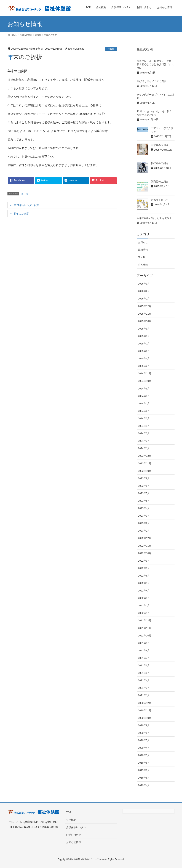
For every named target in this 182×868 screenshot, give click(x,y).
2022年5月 (144, 583)
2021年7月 (144, 658)
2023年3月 (144, 516)
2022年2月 (144, 606)
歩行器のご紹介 (160, 163)
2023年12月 (145, 456)
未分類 (111, 49)
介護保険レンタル (76, 827)
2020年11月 (145, 710)
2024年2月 (144, 441)
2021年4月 (144, 680)
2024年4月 (144, 426)
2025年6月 (144, 351)
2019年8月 (144, 763)
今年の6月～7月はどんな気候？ (154, 218)
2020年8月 (144, 733)
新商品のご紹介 (160, 182)
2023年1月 (144, 531)
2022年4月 (144, 591)
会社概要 (71, 820)
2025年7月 (144, 344)
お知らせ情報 (74, 842)
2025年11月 (145, 314)
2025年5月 (144, 359)
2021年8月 (144, 651)
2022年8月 (144, 568)
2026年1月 (144, 299)
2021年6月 (144, 665)
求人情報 (143, 265)
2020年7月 (144, 740)
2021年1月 (144, 695)
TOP (69, 812)
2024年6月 (144, 411)
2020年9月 (144, 725)
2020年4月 (144, 748)
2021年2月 (144, 688)
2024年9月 (144, 389)
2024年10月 (145, 381)
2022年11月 (145, 546)
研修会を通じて (160, 200)
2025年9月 (144, 329)
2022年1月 (144, 613)
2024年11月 (145, 373)
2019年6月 (144, 770)
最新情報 (143, 250)
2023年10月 (145, 471)
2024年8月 (144, 396)
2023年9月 (144, 478)
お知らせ (143, 242)
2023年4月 (144, 508)
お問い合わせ (74, 835)
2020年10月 (145, 718)
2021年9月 (144, 643)
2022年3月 (144, 598)
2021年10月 (145, 636)
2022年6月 (144, 576)
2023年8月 (144, 486)
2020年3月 (144, 755)
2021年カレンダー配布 (26, 205)
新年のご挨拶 (21, 214)
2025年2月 (144, 366)
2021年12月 (145, 620)
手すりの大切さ (160, 145)
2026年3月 (144, 284)
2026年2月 (144, 291)
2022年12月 (145, 538)
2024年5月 (144, 418)
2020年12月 (145, 703)
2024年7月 (144, 404)
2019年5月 (144, 778)
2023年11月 (145, 463)
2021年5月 (144, 673)
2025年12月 (145, 306)
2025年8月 (144, 336)
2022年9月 (144, 561)
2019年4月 (144, 785)
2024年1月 (144, 448)
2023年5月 (144, 501)
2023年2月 (144, 523)
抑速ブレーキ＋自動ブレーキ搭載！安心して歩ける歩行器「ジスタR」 (155, 64)
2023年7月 (144, 493)
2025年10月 (145, 321)
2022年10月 (145, 553)
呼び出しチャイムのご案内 (152, 81)
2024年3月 (144, 433)
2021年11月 (145, 628)
